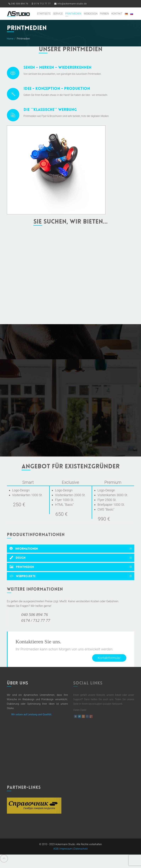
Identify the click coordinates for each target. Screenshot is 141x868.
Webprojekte (23, 576)
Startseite (44, 14)
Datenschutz (81, 854)
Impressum (66, 854)
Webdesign (91, 14)
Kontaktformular (109, 658)
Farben (104, 14)
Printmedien (73, 14)
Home (10, 39)
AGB (56, 854)
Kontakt (117, 14)
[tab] (71, 549)
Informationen (24, 549)
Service (58, 14)
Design (18, 558)
